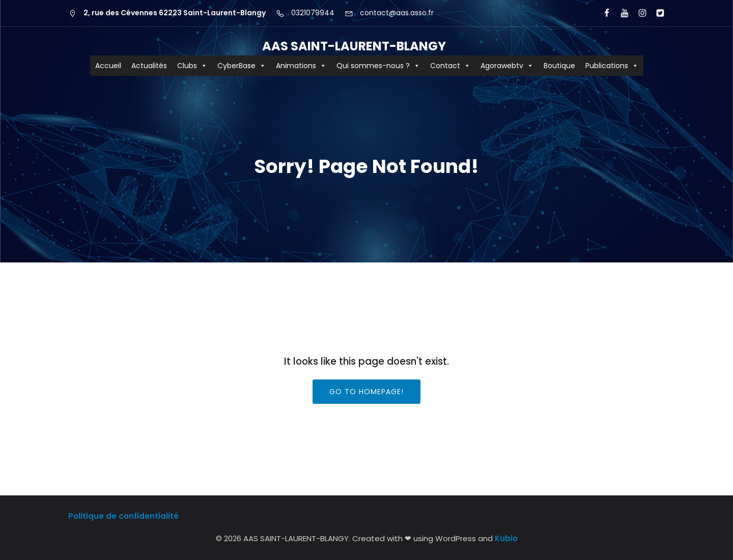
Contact (450, 66)
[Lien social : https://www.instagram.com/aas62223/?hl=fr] (638, 13)
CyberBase (242, 66)
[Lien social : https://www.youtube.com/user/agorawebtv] (620, 13)
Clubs (192, 66)
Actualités (149, 66)
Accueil (108, 66)
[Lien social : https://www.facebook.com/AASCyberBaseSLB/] (602, 13)
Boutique (559, 66)
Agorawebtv (507, 66)
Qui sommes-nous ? (378, 66)
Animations (301, 66)
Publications (612, 66)
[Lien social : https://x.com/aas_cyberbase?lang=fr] (656, 13)
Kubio (506, 538)
